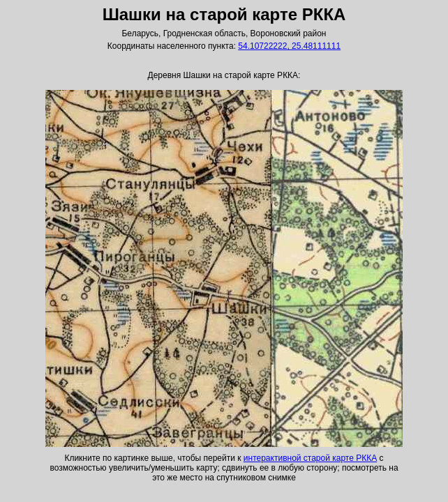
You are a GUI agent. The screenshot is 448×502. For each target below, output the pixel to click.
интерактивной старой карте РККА (310, 458)
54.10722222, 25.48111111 (289, 46)
